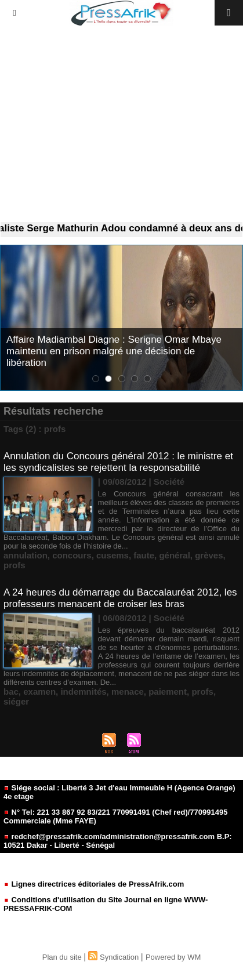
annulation (26, 555)
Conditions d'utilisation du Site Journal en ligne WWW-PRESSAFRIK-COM (106, 904)
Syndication (119, 957)
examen (39, 692)
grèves (209, 555)
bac (11, 692)
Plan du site (62, 957)
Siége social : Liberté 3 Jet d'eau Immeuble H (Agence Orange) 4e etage (119, 792)
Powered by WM (173, 957)
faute (144, 555)
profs (14, 565)
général (174, 555)
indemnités (83, 692)
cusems (113, 555)
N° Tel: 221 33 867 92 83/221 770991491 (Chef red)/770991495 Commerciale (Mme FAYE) (115, 816)
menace (128, 692)
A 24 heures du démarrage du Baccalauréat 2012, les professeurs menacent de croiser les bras (120, 598)
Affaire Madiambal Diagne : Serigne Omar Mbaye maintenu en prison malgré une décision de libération (114, 351)
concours (72, 555)
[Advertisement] (122, 124)
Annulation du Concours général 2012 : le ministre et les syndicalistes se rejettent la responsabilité (118, 462)
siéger (16, 701)
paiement (168, 692)
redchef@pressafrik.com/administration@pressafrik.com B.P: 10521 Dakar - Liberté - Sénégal (118, 841)
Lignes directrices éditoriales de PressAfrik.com (94, 884)
